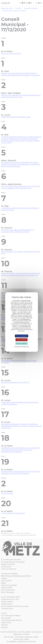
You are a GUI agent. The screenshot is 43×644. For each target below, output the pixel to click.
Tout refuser (22, 340)
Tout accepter (21, 336)
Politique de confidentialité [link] (21, 347)
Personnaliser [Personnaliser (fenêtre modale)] (21, 344)
